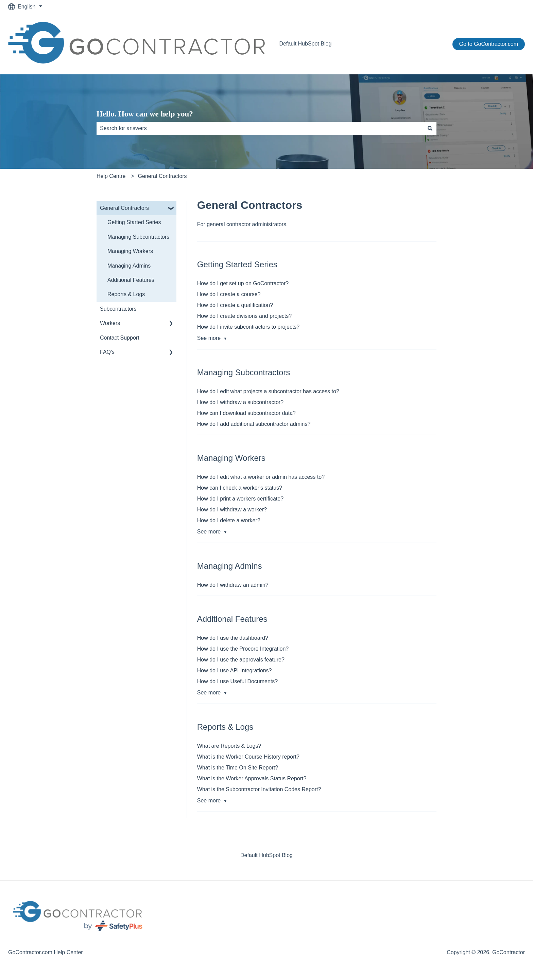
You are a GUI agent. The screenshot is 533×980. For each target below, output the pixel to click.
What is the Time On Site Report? (238, 768)
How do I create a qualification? (235, 305)
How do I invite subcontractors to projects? (248, 327)
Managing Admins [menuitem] (129, 266)
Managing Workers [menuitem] (130, 251)
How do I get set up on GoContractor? (243, 283)
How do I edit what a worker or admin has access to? (261, 477)
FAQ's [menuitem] (107, 352)
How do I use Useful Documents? (237, 681)
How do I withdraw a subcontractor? (240, 402)
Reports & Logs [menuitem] (126, 294)
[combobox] (260, 128)
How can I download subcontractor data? (246, 413)
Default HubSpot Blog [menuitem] (266, 855)
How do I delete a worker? (229, 520)
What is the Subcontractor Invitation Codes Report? (259, 789)
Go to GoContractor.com (489, 44)
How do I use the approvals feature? (241, 660)
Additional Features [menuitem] (131, 280)
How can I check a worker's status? (240, 488)
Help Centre (111, 176)
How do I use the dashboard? (233, 638)
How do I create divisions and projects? (244, 316)
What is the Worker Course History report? (248, 757)
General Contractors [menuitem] (124, 208)
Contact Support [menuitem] (120, 338)
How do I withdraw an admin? (233, 585)
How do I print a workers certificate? (240, 499)
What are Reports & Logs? (229, 746)
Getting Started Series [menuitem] (134, 222)
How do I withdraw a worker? (232, 510)
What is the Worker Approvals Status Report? (252, 778)
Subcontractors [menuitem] (118, 309)
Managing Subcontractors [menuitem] (138, 237)
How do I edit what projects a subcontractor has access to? (268, 391)
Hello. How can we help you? (145, 114)
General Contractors (162, 176)
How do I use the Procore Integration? (243, 649)
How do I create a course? (229, 294)
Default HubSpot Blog (305, 44)
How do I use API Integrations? (235, 670)
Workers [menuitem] (110, 323)
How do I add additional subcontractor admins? (254, 424)
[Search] (430, 128)
